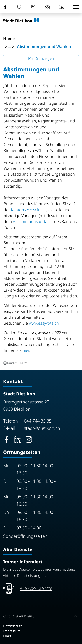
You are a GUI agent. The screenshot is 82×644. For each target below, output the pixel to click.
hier (26, 350)
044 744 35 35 (38, 421)
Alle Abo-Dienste (36, 588)
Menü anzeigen (41, 58)
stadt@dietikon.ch (42, 428)
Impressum (12, 631)
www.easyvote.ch (46, 323)
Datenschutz (13, 626)
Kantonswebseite (29, 210)
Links (7, 636)
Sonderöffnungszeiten (25, 536)
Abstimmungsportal (33, 221)
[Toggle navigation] (76, 7)
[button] (10, 363)
